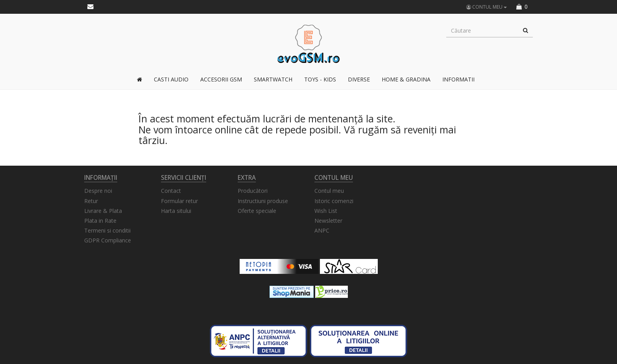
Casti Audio (171, 79)
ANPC (322, 230)
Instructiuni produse (263, 201)
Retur (91, 201)
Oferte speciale (257, 211)
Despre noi (98, 191)
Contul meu (329, 191)
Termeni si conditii (107, 230)
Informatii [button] (458, 79)
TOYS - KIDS (320, 79)
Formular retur (179, 201)
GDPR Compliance (108, 240)
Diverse (359, 79)
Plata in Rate (100, 221)
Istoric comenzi (334, 201)
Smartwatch (273, 79)
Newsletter (328, 221)
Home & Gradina (406, 79)
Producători (253, 191)
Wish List (326, 211)
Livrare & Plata (103, 211)
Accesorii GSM (221, 79)
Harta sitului (176, 211)
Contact (171, 191)
